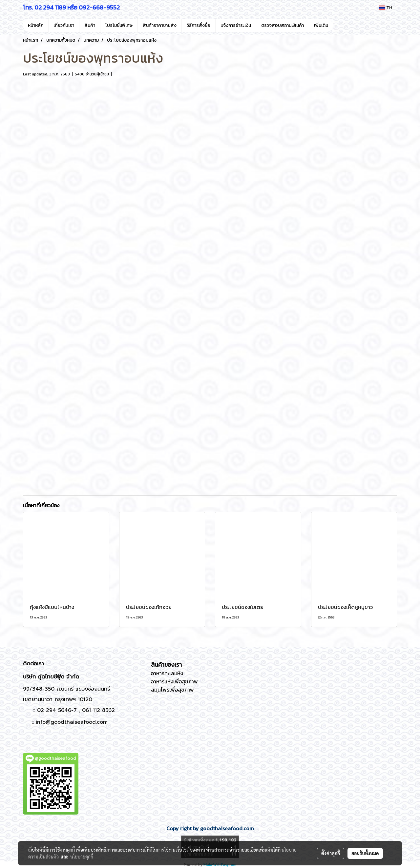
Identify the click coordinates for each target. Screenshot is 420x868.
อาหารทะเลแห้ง (167, 673)
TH (386, 8)
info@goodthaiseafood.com (72, 722)
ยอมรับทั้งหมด (365, 853)
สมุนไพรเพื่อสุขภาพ (172, 690)
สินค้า (90, 25)
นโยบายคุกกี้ (82, 857)
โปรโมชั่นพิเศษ (119, 25)
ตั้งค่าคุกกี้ (331, 853)
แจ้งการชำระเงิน (236, 25)
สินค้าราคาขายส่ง (160, 25)
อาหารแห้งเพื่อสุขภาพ (174, 681)
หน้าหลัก (36, 25)
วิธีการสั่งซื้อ (199, 25)
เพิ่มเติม (321, 25)
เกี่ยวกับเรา (64, 25)
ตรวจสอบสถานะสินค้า (283, 25)
